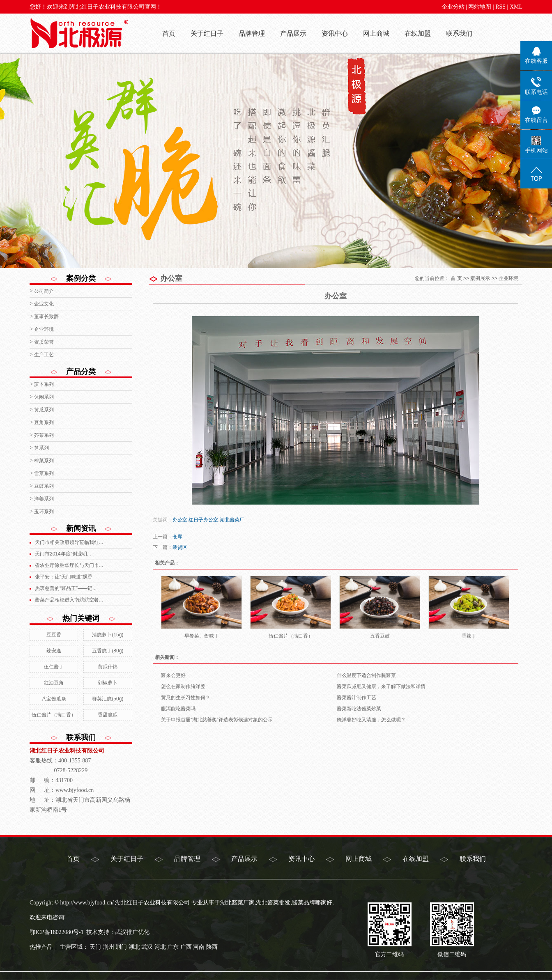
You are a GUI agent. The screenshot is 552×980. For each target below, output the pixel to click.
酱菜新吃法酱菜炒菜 (359, 709)
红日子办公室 (203, 520)
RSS (500, 7)
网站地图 (480, 7)
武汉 (147, 947)
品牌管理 (252, 33)
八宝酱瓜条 (54, 699)
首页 (169, 33)
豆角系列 (44, 422)
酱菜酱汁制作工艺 (356, 698)
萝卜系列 (44, 384)
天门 (95, 947)
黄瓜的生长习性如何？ (186, 698)
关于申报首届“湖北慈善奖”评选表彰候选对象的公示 (217, 720)
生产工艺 (44, 355)
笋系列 (41, 448)
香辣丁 (469, 636)
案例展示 (480, 278)
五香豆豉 (380, 636)
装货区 (180, 547)
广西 (186, 947)
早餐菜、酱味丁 (202, 636)
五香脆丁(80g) (108, 651)
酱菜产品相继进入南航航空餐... (69, 600)
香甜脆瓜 (108, 715)
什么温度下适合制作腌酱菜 (366, 675)
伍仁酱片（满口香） (54, 715)
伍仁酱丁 (54, 667)
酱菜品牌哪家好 (312, 903)
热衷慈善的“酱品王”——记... (66, 588)
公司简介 (44, 291)
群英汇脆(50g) (108, 699)
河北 (160, 947)
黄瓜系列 (44, 410)
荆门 (121, 947)
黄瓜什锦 (108, 667)
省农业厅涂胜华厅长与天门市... (69, 565)
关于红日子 (207, 33)
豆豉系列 (44, 486)
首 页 (456, 278)
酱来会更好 (173, 675)
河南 (199, 947)
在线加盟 (418, 33)
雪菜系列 (44, 473)
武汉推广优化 (132, 932)
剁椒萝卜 (108, 683)
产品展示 (293, 33)
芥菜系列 (44, 435)
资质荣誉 (44, 342)
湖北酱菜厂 (232, 520)
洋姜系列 (44, 499)
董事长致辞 (46, 317)
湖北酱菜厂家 (237, 903)
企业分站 (453, 7)
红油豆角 (54, 683)
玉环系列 (44, 512)
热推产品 (41, 947)
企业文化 (44, 304)
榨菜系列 (44, 461)
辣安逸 (54, 651)
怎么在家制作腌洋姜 (183, 686)
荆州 (108, 947)
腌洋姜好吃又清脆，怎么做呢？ (371, 720)
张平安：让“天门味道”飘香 (64, 577)
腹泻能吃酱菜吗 (178, 709)
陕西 (212, 947)
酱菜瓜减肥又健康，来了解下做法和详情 (381, 686)
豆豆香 (54, 635)
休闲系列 (44, 397)
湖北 (134, 947)
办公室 (180, 520)
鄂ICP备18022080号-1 (56, 932)
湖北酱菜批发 (273, 903)
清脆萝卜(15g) (108, 635)
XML (516, 7)
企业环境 (44, 329)
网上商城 (376, 33)
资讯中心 (335, 33)
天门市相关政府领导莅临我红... (69, 542)
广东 (173, 947)
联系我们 (459, 33)
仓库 (177, 537)
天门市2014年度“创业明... (63, 554)
